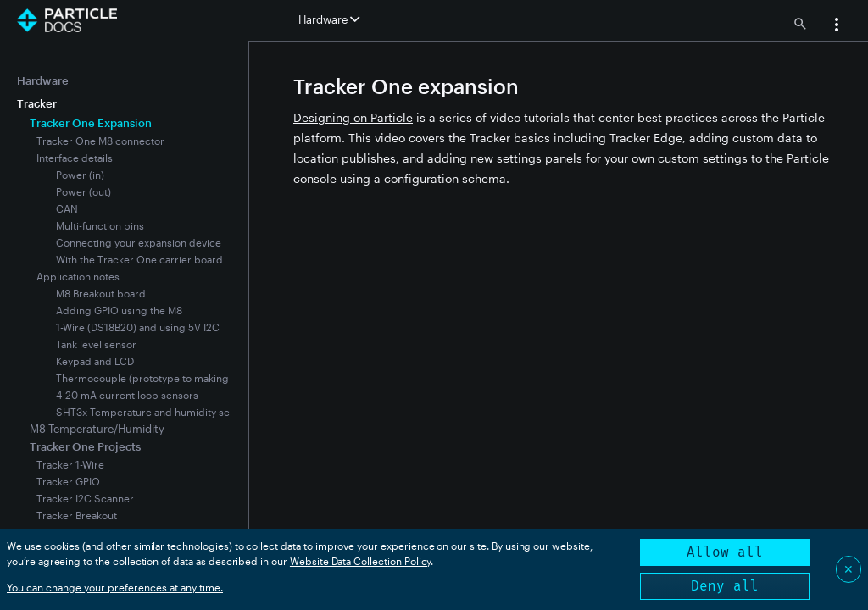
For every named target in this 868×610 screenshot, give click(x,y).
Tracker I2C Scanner (85, 498)
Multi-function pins (100, 225)
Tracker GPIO (68, 481)
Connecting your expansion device (139, 242)
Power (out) (83, 191)
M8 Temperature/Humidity (97, 429)
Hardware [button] (329, 19)
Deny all (725, 586)
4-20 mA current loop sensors (127, 395)
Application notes (78, 276)
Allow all (725, 552)
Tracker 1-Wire (70, 464)
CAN (67, 208)
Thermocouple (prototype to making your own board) (183, 378)
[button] (837, 26)
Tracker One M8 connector (100, 141)
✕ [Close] (849, 569)
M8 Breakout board (101, 293)
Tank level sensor (96, 344)
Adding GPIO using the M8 (119, 310)
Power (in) (80, 175)
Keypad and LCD (95, 361)
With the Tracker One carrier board (139, 259)
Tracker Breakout (77, 515)
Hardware (43, 80)
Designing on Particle (353, 117)
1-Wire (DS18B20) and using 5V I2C (138, 327)
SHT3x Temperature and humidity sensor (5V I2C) (174, 412)
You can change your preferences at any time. (115, 587)
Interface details (75, 158)
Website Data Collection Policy (361, 561)
